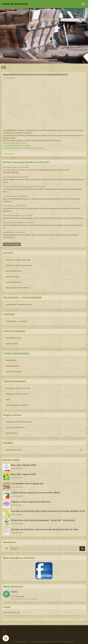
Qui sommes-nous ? (14, 271)
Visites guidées (12, 344)
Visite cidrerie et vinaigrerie (17, 405)
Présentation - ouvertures (16, 321)
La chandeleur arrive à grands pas (27, 483)
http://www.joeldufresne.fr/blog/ (17, 146)
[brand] (15, 4)
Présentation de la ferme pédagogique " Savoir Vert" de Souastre (43, 520)
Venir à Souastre (12, 277)
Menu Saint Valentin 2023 (23, 465)
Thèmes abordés (13, 366)
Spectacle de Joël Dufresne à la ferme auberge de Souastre (35, 74)
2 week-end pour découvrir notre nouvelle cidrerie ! (36, 492)
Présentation (11, 360)
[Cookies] (6, 638)
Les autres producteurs (15, 427)
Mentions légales (21, 641)
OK (82, 548)
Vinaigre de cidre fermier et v (18, 394)
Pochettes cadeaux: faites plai (18, 260)
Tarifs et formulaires (14, 372)
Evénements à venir (44, 450)
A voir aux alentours (14, 282)
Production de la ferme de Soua (19, 265)
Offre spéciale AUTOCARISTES (18, 288)
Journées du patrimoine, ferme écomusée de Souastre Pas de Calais (45, 529)
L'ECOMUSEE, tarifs (13, 338)
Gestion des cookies (66, 641)
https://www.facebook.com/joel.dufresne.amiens (23, 148)
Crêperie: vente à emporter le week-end (31, 501)
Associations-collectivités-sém (19, 305)
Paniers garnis (12, 433)
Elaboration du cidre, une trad (18, 388)
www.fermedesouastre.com (15, 143)
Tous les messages (12, 244)
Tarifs (8, 399)
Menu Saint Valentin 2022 (23, 474)
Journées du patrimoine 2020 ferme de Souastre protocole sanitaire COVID (48, 511)
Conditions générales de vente (43, 641)
